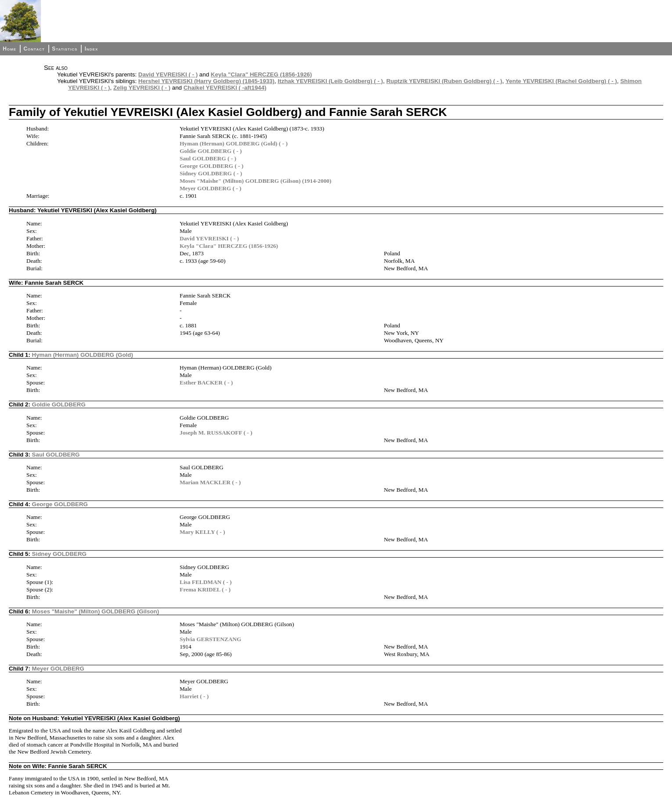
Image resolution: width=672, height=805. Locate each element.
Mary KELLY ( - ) (202, 532)
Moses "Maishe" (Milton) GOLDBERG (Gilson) (96, 611)
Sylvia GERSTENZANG (210, 639)
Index (92, 49)
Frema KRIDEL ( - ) (205, 589)
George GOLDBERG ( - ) (211, 166)
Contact (34, 49)
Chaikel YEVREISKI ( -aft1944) (225, 88)
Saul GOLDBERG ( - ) (208, 158)
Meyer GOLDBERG (58, 669)
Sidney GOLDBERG (59, 554)
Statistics (65, 49)
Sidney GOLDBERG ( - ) (211, 173)
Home (9, 49)
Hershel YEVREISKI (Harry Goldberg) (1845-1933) (206, 81)
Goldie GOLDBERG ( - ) (211, 151)
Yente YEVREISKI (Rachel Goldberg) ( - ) (561, 81)
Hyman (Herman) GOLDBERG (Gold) (83, 355)
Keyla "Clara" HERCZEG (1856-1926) (261, 74)
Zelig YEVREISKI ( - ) (142, 88)
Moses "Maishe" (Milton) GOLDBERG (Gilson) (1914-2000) (255, 181)
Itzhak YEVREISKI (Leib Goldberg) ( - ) (330, 81)
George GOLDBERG (60, 504)
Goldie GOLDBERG (59, 404)
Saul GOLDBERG (56, 455)
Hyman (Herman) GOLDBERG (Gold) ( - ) (234, 143)
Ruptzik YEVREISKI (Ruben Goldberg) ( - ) (444, 81)
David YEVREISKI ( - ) (168, 74)
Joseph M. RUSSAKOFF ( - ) (216, 433)
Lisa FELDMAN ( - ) (206, 582)
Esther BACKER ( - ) (206, 383)
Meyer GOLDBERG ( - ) (210, 188)
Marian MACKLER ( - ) (210, 482)
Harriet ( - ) (194, 696)
